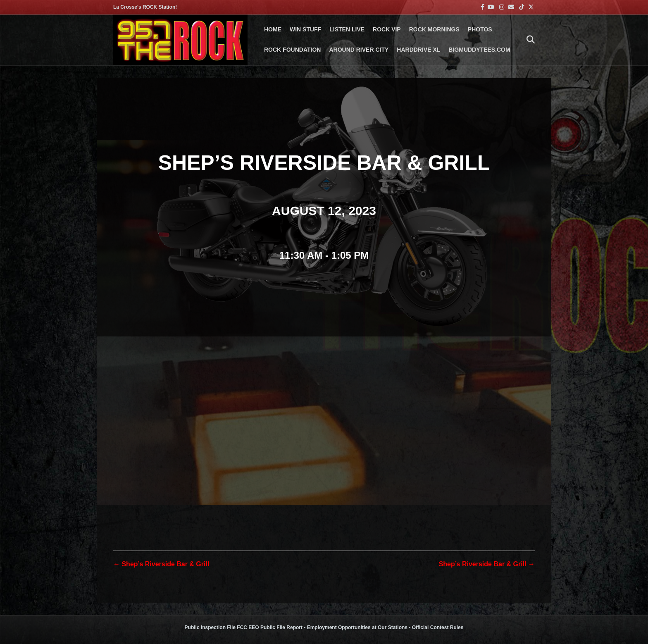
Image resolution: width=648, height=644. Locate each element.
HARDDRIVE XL (418, 50)
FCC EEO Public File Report (270, 627)
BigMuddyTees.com (479, 50)
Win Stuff (305, 29)
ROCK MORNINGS (434, 29)
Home (273, 29)
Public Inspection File (210, 627)
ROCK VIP (387, 29)
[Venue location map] (324, 425)
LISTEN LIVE (347, 29)
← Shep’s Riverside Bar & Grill (161, 564)
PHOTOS (480, 29)
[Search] (529, 40)
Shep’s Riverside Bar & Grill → (487, 564)
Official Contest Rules (438, 627)
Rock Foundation (292, 50)
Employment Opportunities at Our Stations (357, 627)
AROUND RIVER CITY (359, 50)
